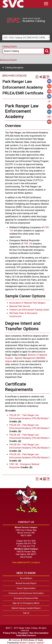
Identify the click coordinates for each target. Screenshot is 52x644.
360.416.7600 (30, 541)
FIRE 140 (28, 244)
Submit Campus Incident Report (26, 608)
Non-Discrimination (39, 633)
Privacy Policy (10, 633)
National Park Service (20, 306)
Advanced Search (8, 60)
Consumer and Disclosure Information (26, 593)
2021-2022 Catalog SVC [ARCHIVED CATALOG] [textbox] (26, 38)
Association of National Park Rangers (27, 303)
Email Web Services (26, 635)
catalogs (16, 640)
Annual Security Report (26, 583)
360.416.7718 (29, 546)
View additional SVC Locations (26, 562)
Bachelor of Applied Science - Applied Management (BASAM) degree (26, 358)
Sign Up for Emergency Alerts (26, 603)
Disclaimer (23, 633)
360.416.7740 (30, 544)
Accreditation (26, 578)
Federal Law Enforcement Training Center (29, 310)
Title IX (26, 613)
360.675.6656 (26, 557)
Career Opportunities (26, 588)
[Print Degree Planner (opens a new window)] (37, 77)
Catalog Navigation (14, 68)
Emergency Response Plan (26, 598)
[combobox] (26, 38)
